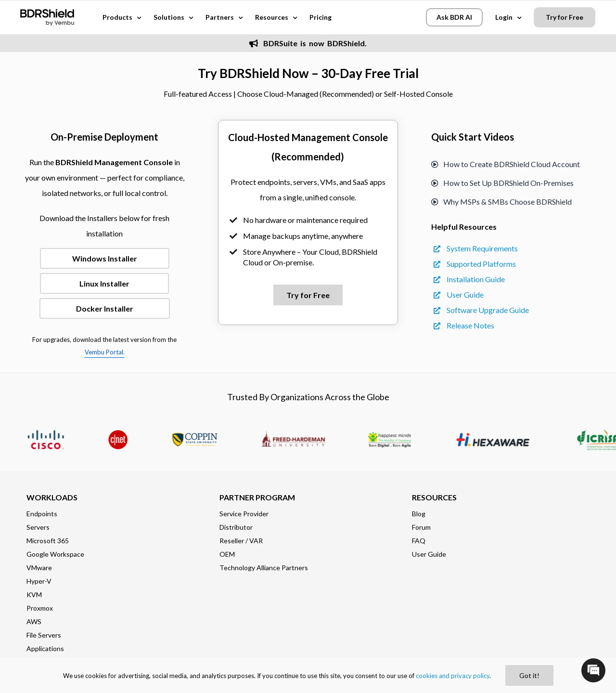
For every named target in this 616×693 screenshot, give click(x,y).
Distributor (236, 527)
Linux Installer (104, 283)
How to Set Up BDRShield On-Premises (502, 183)
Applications (45, 648)
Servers (38, 527)
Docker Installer (105, 308)
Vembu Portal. (105, 352)
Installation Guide (469, 279)
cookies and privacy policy (453, 676)
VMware (39, 568)
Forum (421, 527)
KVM (34, 595)
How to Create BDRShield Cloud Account (506, 164)
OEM (227, 554)
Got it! (529, 675)
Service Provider (244, 514)
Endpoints (42, 514)
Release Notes (464, 325)
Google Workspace (55, 554)
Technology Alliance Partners (264, 568)
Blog (419, 514)
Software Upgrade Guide (481, 310)
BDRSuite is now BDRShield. (308, 43)
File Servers (44, 635)
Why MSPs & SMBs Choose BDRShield (501, 202)
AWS (34, 621)
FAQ (419, 541)
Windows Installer (105, 258)
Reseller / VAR (241, 541)
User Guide (459, 294)
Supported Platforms (475, 264)
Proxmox (40, 608)
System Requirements (476, 248)
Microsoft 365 (48, 541)
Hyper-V (39, 581)
